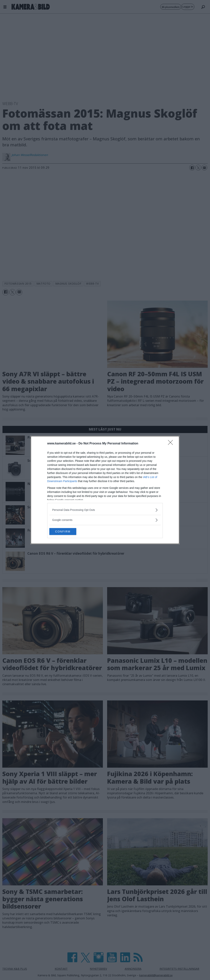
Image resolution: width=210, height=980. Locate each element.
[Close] (172, 443)
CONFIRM (68, 531)
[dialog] (105, 490)
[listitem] (105, 510)
